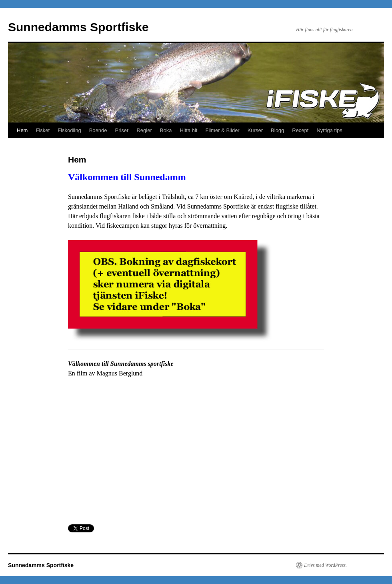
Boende (98, 130)
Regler (144, 130)
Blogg (277, 130)
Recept (300, 130)
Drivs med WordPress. (325, 565)
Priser (122, 130)
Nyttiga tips (329, 130)
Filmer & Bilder (222, 130)
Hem (22, 130)
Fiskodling (69, 130)
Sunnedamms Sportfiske (78, 27)
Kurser (255, 130)
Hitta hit (188, 130)
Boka (166, 130)
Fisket (43, 130)
